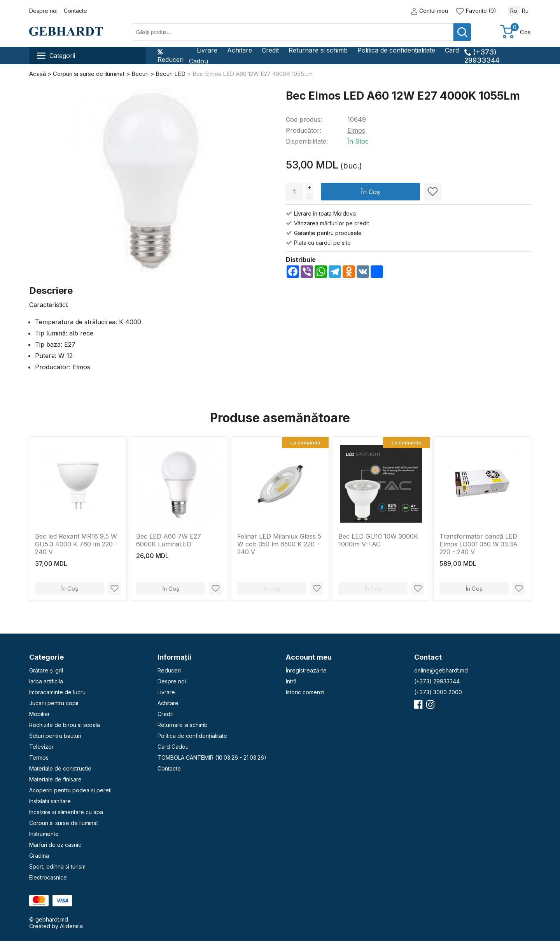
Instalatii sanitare (50, 801)
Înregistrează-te (306, 670)
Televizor (41, 747)
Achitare (240, 50)
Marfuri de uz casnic (55, 845)
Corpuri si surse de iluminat (64, 823)
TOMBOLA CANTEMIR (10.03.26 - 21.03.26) (212, 758)
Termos (39, 758)
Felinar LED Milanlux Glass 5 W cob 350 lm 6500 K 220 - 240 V (279, 544)
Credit (270, 50)
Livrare (207, 50)
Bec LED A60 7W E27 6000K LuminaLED (169, 540)
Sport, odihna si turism (57, 866)
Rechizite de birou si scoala (65, 725)
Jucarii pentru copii (54, 703)
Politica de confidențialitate (396, 50)
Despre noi (43, 11)
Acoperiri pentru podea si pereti (70, 790)
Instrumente (44, 834)
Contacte (75, 11)
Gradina (39, 856)
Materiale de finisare (55, 779)
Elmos (356, 130)
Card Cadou (173, 747)
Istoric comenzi (305, 692)
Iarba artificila (46, 681)
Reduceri (171, 56)
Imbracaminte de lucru (57, 692)
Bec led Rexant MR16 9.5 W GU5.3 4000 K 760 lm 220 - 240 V (76, 544)
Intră (291, 681)
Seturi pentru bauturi (55, 736)
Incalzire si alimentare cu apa (66, 812)
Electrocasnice (48, 877)
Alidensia (71, 926)
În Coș (370, 192)
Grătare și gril (46, 670)
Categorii (56, 56)
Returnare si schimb (318, 50)
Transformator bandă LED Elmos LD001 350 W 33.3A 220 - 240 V (479, 544)
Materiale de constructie (60, 768)
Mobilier (39, 714)
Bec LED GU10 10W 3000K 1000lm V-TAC (378, 540)
